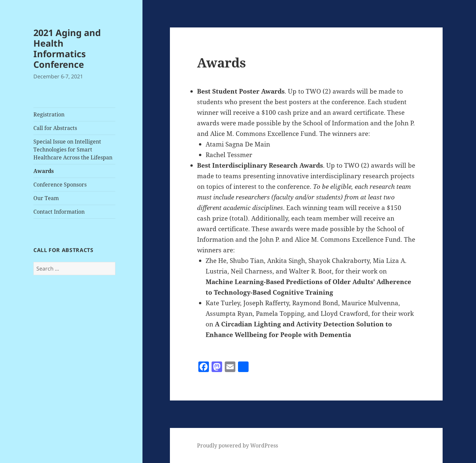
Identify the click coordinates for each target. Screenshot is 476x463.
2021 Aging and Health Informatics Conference (67, 48)
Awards (44, 171)
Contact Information (59, 212)
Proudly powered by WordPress (238, 445)
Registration (49, 114)
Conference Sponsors (60, 185)
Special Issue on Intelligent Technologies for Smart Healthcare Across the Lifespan (73, 149)
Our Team (46, 198)
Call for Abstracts (55, 128)
